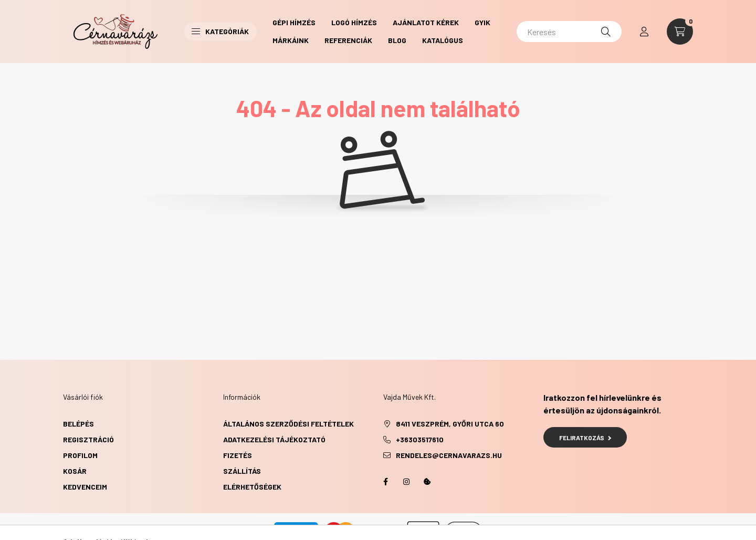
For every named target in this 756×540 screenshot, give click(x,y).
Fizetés (238, 455)
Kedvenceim (85, 487)
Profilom (80, 455)
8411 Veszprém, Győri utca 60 (450, 424)
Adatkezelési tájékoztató (274, 439)
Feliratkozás (585, 438)
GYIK (482, 22)
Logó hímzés (354, 22)
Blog (397, 40)
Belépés (78, 424)
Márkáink (291, 40)
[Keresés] (569, 32)
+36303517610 (420, 439)
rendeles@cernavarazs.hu (449, 455)
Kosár (75, 471)
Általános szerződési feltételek (288, 424)
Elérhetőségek (252, 487)
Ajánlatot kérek (426, 22)
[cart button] (680, 32)
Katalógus (443, 40)
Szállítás (242, 471)
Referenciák (348, 40)
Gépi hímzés (294, 22)
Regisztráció (88, 439)
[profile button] (644, 32)
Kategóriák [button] (220, 31)
